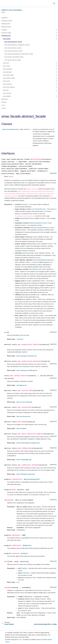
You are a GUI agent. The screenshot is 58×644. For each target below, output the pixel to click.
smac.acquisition (8, 69)
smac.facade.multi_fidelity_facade (14, 57)
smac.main (6, 63)
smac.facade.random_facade (12, 60)
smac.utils (6, 90)
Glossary (4, 102)
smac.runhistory (7, 84)
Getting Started (6, 24)
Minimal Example (6, 27)
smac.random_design (9, 78)
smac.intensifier (7, 72)
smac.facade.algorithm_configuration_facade (17, 45)
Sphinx (16, 639)
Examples (4, 30)
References (5, 99)
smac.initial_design (8, 75)
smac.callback (7, 96)
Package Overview (7, 21)
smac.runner (6, 81)
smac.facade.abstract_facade (13, 42)
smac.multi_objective (9, 87)
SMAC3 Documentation (12, 10)
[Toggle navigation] (54, 3)
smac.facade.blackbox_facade (13, 48)
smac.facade (7, 39)
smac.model (6, 66)
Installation (4, 18)
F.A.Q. (3, 105)
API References (6, 36)
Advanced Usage (6, 33)
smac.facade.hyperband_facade (13, 51)
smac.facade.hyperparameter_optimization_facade (19, 54)
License (4, 108)
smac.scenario (7, 93)
